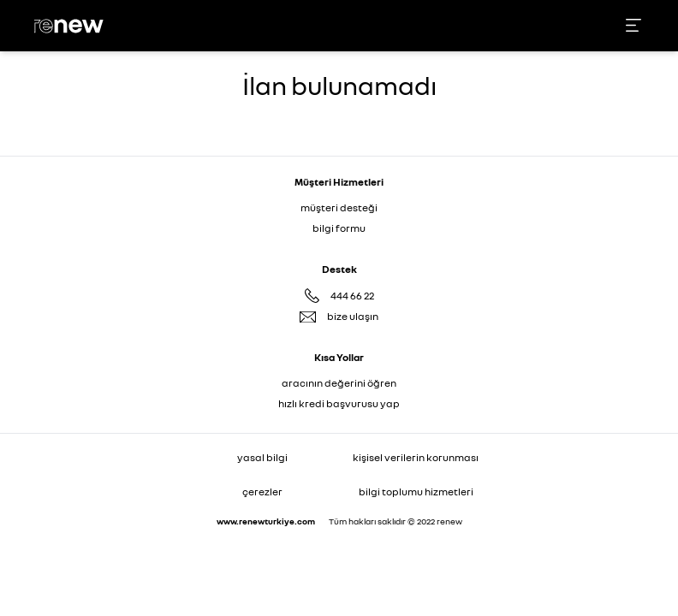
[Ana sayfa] (71, 26)
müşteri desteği (339, 207)
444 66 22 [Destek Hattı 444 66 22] (352, 296)
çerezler (262, 492)
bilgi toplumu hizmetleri (416, 492)
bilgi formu (339, 228)
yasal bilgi (262, 457)
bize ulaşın (353, 316)
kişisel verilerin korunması (416, 457)
